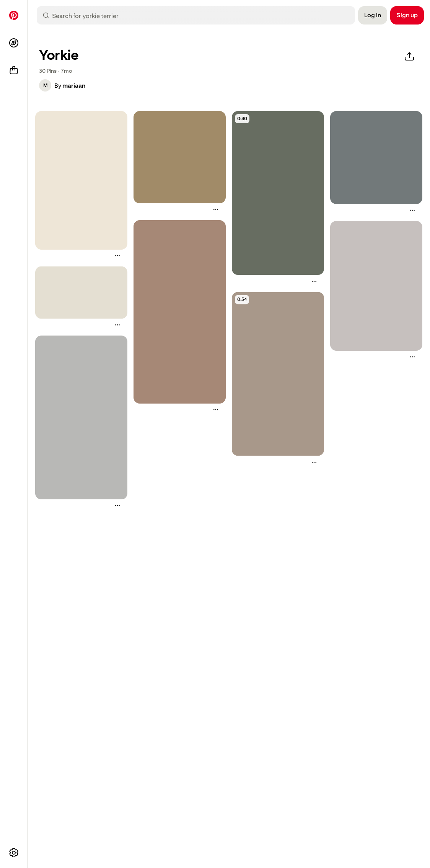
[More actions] (117, 256)
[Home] (14, 15)
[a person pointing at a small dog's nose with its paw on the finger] (180, 157)
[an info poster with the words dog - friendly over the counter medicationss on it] (376, 286)
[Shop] (14, 70)
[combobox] (202, 15)
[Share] (409, 57)
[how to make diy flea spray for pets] (81, 180)
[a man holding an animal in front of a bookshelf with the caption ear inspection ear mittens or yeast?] (278, 193)
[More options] (14, 853)
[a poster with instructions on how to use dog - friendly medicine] (81, 418)
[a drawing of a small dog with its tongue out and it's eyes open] (180, 312)
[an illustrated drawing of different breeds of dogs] (81, 293)
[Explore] (14, 43)
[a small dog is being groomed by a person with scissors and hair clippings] (376, 158)
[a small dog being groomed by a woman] (278, 374)
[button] (45, 85)
